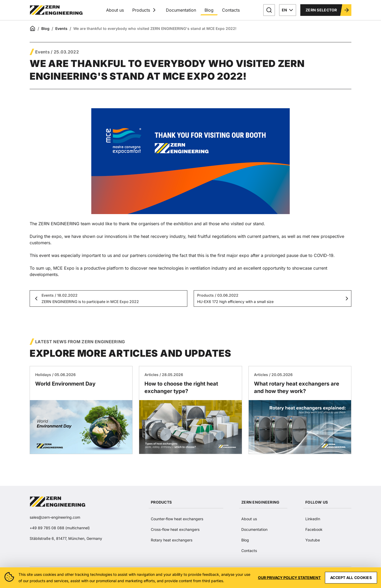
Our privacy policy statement (289, 578)
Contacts (231, 10)
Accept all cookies (351, 578)
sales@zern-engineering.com (55, 517)
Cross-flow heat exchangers (175, 529)
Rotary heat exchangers (172, 540)
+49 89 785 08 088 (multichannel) (60, 528)
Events (61, 28)
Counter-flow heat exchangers (177, 519)
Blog (209, 10)
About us (115, 10)
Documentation (181, 10)
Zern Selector (328, 10)
